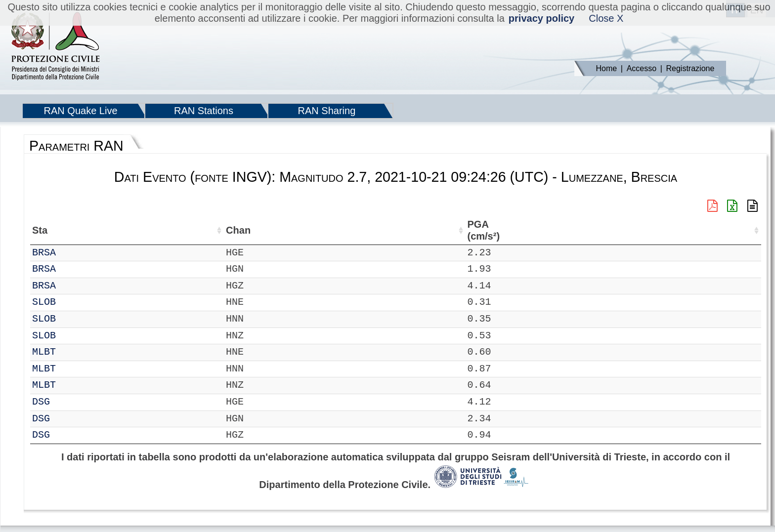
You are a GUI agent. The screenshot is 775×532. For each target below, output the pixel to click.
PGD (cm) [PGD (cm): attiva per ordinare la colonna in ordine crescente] (601, 230)
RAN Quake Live (81, 111)
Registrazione (690, 68)
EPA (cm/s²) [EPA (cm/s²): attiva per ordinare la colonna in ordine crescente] (522, 230)
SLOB (71, 302)
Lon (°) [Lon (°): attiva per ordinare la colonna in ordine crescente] (215, 230)
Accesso (642, 68)
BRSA (71, 253)
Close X (606, 18)
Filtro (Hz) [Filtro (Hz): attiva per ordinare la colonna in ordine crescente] (377, 230)
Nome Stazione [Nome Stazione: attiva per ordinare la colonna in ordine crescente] (281, 230)
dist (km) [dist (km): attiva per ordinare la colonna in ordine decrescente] (440, 230)
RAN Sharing (327, 111)
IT (38, 253)
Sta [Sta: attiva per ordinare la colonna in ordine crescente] (67, 230)
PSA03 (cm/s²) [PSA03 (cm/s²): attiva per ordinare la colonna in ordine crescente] (647, 230)
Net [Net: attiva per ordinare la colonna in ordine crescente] (40, 230)
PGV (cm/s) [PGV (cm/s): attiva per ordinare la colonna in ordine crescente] (565, 230)
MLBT (71, 352)
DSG (68, 402)
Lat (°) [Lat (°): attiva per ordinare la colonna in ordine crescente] (167, 230)
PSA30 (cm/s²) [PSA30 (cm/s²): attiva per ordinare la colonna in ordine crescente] (735, 230)
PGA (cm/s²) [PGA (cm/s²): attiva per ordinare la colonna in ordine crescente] (478, 230)
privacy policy (541, 18)
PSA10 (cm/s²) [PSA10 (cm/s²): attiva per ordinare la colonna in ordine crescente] (691, 230)
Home (607, 68)
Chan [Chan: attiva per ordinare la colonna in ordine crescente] (100, 230)
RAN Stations (204, 111)
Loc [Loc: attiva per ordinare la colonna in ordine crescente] (132, 230)
